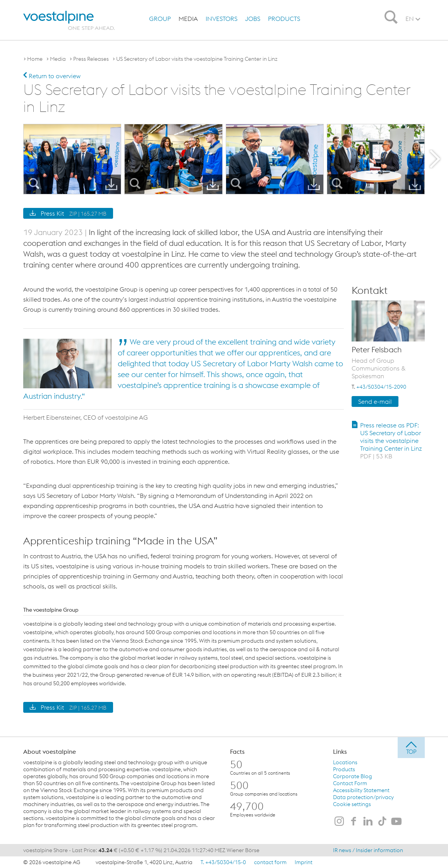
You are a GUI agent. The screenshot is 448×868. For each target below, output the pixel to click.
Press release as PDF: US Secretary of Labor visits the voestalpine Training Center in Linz (391, 440)
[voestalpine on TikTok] (382, 822)
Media (188, 19)
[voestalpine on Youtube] (397, 822)
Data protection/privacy (363, 797)
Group (160, 19)
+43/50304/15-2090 (381, 386)
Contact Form (350, 783)
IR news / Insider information (368, 850)
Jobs (253, 19)
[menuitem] (160, 19)
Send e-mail (375, 401)
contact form (270, 862)
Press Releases (91, 59)
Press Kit (68, 213)
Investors (221, 19)
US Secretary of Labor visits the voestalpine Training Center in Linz (197, 59)
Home (35, 59)
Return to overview (52, 76)
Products (284, 19)
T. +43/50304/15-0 (223, 862)
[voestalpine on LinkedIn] (368, 822)
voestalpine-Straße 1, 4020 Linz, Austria (144, 862)
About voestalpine (50, 751)
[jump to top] (411, 747)
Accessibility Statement (361, 790)
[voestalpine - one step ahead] (67, 20)
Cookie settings (352, 804)
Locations (345, 762)
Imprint (304, 862)
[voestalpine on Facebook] (354, 822)
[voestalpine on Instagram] (339, 822)
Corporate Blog (353, 776)
